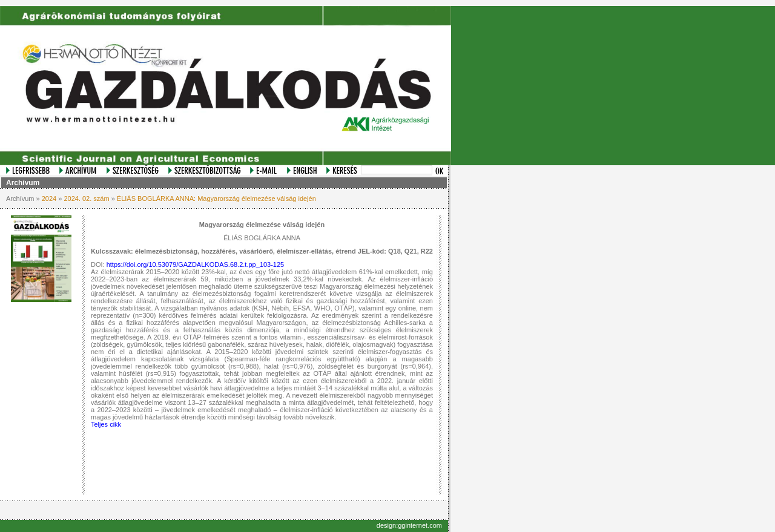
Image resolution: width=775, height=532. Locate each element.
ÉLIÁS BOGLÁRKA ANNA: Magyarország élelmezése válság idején (216, 199)
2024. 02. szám (86, 199)
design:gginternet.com (409, 525)
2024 (49, 199)
